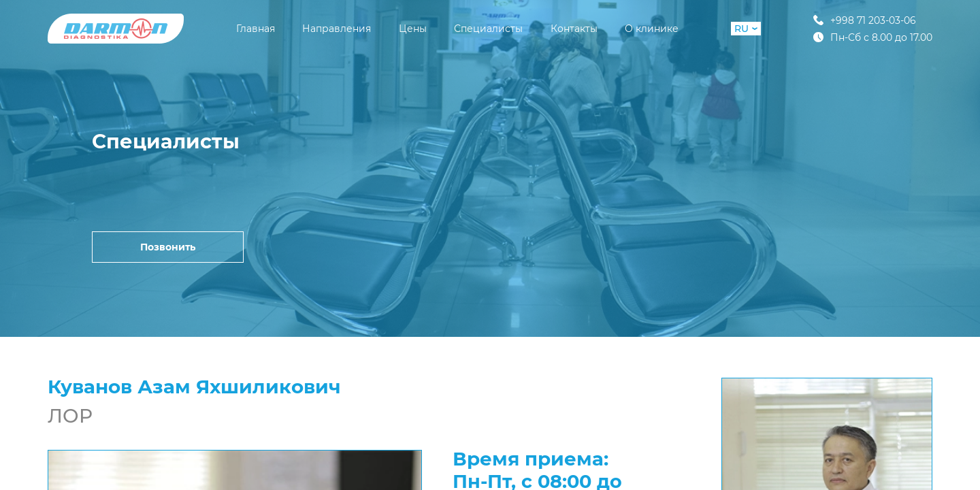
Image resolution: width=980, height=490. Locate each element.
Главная (256, 29)
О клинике (652, 29)
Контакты (574, 29)
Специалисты (488, 29)
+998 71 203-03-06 (865, 20)
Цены (413, 29)
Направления (337, 29)
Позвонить (168, 247)
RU (746, 29)
